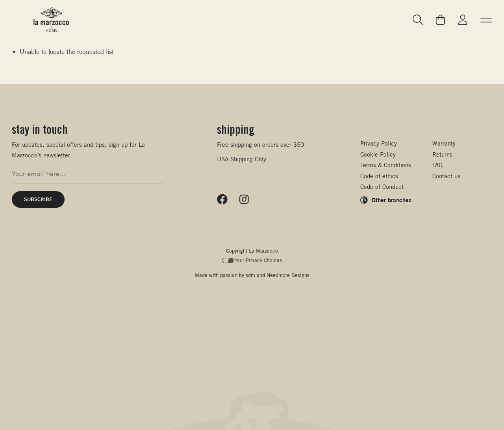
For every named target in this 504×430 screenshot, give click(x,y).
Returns (442, 154)
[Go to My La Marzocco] (463, 20)
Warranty (444, 143)
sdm (250, 275)
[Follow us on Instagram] (244, 199)
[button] (486, 20)
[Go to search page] (418, 20)
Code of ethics (379, 176)
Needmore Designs (288, 275)
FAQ (437, 165)
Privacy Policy (379, 143)
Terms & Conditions (386, 165)
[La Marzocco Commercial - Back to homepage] (51, 20)
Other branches (392, 200)
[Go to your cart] (440, 20)
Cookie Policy (378, 154)
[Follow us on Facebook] (222, 199)
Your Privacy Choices (252, 260)
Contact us (446, 176)
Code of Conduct (382, 187)
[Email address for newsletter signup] (88, 174)
